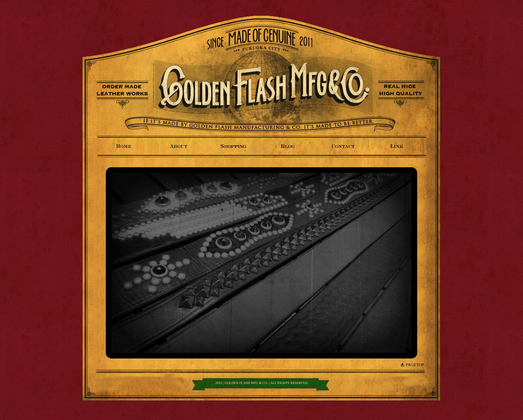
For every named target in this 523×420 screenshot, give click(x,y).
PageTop (415, 364)
